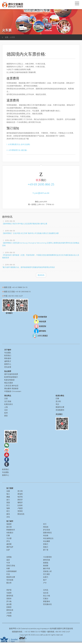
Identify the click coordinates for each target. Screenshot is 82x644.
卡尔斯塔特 (47, 557)
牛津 (8, 563)
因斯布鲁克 (47, 533)
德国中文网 (61, 628)
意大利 (20, 491)
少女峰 (9, 613)
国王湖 (9, 527)
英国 (8, 502)
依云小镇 (47, 596)
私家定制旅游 (9, 380)
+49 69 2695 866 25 (41, 184)
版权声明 (13, 628)
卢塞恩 (9, 616)
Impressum (45, 628)
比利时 (20, 505)
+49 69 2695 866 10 (23, 292)
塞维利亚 (10, 596)
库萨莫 (9, 590)
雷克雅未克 (47, 604)
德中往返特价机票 (11, 374)
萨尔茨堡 (47, 530)
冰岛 (8, 517)
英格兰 (46, 547)
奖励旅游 (15, 388)
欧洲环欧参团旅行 (11, 377)
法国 (8, 491)
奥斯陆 (46, 563)
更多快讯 (41, 275)
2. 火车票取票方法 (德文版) (17, 150)
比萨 (8, 550)
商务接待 (8, 358)
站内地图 (53, 628)
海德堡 (9, 524)
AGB (18, 628)
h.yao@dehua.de (41, 193)
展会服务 (8, 388)
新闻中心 (8, 364)
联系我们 (8, 355)
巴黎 (8, 535)
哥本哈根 (10, 580)
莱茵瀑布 (47, 601)
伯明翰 (9, 557)
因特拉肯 (10, 610)
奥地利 (20, 494)
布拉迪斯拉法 (48, 538)
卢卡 (45, 583)
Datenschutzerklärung (30, 628)
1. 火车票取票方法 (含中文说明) (18, 144)
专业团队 (8, 353)
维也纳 (46, 527)
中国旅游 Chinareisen (13, 391)
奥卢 (45, 580)
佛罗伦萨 (10, 547)
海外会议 (15, 386)
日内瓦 (46, 590)
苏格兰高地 (11, 566)
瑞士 (8, 494)
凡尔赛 (9, 538)
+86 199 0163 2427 (15, 296)
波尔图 (9, 604)
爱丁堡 (46, 550)
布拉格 (46, 535)
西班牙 (20, 500)
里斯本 (9, 599)
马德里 (9, 593)
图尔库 (9, 583)
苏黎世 (9, 607)
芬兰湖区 (47, 574)
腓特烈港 (47, 560)
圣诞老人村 (47, 571)
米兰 (45, 524)
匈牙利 (20, 497)
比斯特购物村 (12, 571)
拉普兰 (46, 577)
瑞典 (8, 508)
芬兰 (8, 505)
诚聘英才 (8, 361)
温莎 (8, 560)
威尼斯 (9, 544)
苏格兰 (46, 544)
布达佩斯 (47, 541)
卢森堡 (20, 508)
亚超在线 (69, 628)
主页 (7, 37)
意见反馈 (8, 367)
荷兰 (8, 511)
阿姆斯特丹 (11, 530)
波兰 (8, 500)
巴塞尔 (46, 599)
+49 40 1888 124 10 (20, 287)
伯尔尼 (46, 593)
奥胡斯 (46, 566)
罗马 (8, 541)
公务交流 (8, 386)
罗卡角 (9, 601)
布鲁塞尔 (10, 533)
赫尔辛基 (47, 568)
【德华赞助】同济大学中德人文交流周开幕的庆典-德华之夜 (25, 224)
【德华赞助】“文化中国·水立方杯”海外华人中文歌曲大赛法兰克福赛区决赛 (30, 233)
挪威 (8, 497)
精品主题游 (9, 383)
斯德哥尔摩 (11, 577)
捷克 (8, 514)
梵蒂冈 (20, 511)
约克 (8, 574)
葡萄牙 (20, 502)
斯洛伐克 (21, 514)
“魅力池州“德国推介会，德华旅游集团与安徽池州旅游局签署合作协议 (28, 267)
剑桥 (8, 568)
